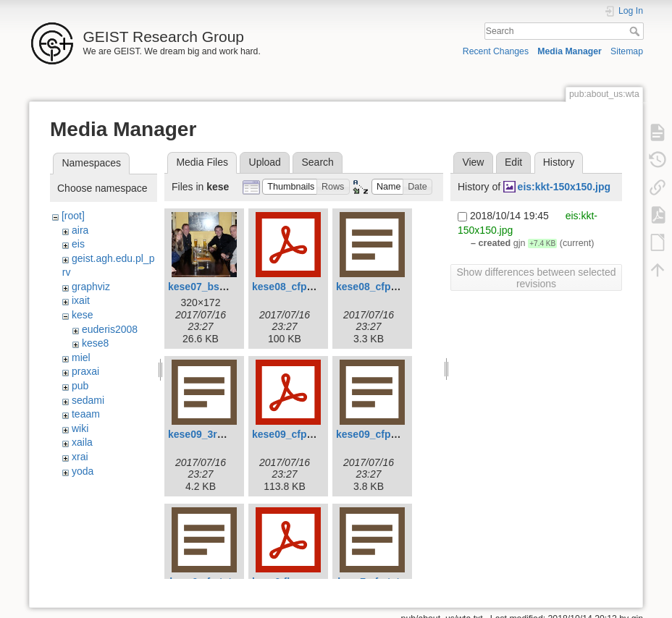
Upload (265, 162)
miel (81, 357)
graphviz (91, 287)
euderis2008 (110, 329)
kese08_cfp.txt (371, 287)
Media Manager (570, 51)
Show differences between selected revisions (537, 278)
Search (636, 31)
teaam (86, 414)
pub (80, 386)
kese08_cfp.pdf (289, 287)
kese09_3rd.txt (203, 434)
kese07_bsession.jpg (219, 287)
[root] (73, 216)
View (473, 162)
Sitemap (627, 51)
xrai (80, 457)
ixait (81, 300)
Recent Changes (496, 51)
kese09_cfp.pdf (289, 434)
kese (83, 315)
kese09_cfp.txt (371, 434)
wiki (80, 428)
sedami (88, 400)
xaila (82, 442)
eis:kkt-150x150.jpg (564, 187)
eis (78, 244)
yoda (83, 471)
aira (80, 230)
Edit (513, 162)
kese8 (95, 343)
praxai (85, 371)
